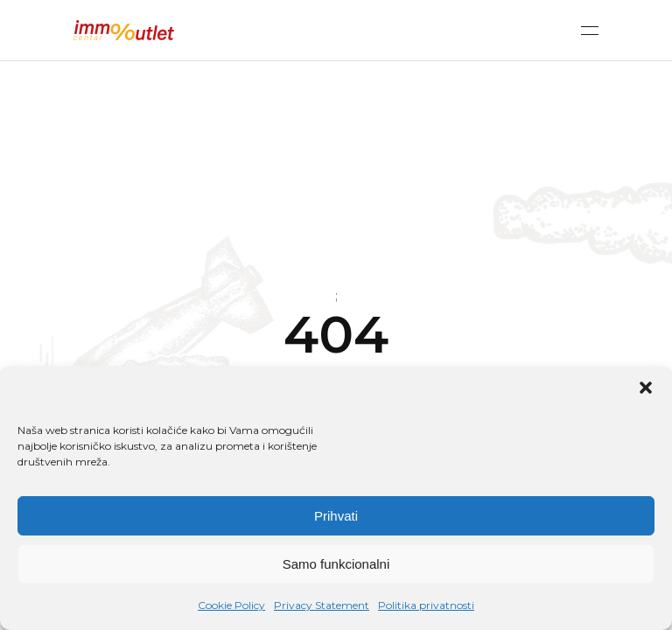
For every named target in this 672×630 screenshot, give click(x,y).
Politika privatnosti (426, 605)
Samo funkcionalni (336, 564)
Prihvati (336, 516)
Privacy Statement (322, 605)
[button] (646, 388)
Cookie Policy (231, 605)
